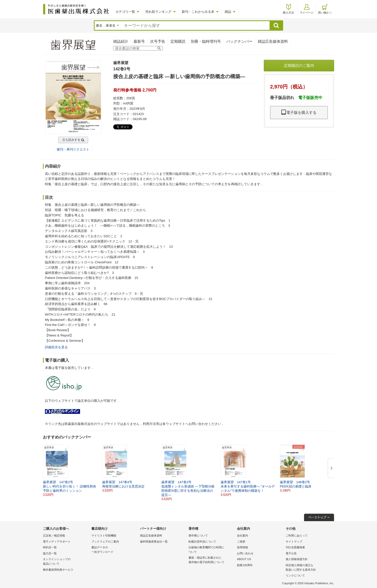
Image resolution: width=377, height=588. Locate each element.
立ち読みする (71, 140)
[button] (331, 468)
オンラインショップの (66, 562)
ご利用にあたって (297, 535)
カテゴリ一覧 (125, 12)
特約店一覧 (50, 547)
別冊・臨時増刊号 (206, 41)
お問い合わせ (245, 553)
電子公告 (291, 553)
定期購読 (178, 41)
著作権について (198, 535)
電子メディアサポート (57, 542)
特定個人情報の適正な (309, 568)
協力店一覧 (50, 553)
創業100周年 (245, 565)
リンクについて (295, 575)
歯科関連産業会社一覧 (154, 542)
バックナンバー (239, 41)
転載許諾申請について (202, 542)
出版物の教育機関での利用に (211, 550)
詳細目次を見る (56, 347)
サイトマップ (294, 542)
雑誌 (228, 12)
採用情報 (242, 547)
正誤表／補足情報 (54, 535)
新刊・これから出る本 (198, 12)
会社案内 (242, 535)
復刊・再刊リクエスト (73, 149)
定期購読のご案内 (299, 65)
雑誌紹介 (121, 41)
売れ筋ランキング (158, 12)
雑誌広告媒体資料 (273, 41)
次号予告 (158, 41)
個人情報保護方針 (297, 559)
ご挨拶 (241, 542)
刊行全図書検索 (295, 547)
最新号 (139, 41)
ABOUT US (244, 559)
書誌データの (114, 550)
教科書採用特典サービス (58, 570)
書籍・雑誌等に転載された (211, 560)
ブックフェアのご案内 (105, 542)
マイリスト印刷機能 (104, 535)
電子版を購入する (299, 112)
